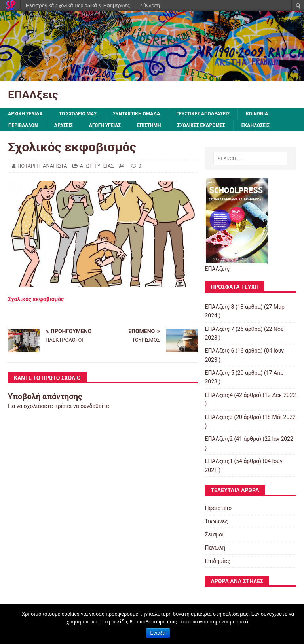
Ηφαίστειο (218, 508)
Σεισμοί (214, 534)
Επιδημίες (217, 561)
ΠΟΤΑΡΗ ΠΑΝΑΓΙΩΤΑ (42, 166)
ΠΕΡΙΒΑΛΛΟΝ (23, 125)
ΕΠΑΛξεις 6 (219, 351)
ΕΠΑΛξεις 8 (219, 307)
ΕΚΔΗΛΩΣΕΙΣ (256, 125)
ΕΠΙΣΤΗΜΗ (149, 125)
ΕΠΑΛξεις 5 (219, 373)
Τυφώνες (216, 521)
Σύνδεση (150, 5)
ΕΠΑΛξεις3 (219, 417)
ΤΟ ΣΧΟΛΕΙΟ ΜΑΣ (78, 114)
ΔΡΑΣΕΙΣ (63, 125)
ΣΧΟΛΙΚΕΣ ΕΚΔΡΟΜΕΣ (201, 125)
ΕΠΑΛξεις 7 (219, 329)
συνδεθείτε (95, 406)
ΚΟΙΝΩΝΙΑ (257, 114)
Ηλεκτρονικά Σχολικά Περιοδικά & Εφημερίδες (78, 5)
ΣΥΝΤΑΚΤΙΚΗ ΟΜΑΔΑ (136, 114)
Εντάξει (158, 633)
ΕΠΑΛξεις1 (219, 461)
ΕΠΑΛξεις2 (219, 439)
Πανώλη (215, 548)
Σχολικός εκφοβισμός (36, 299)
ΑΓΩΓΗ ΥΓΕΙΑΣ (105, 125)
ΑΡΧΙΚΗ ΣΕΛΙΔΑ (25, 114)
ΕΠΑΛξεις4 (219, 395)
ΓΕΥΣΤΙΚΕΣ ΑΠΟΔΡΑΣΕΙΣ (203, 114)
